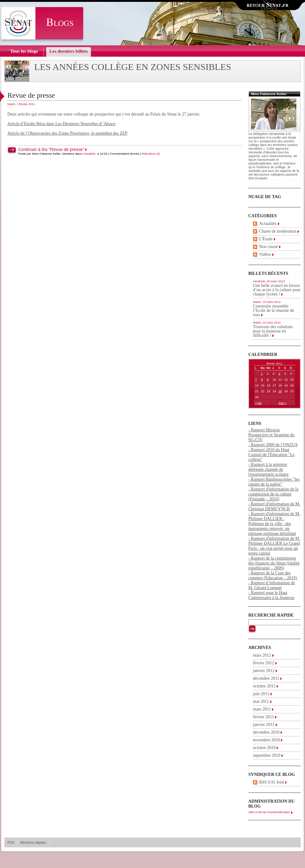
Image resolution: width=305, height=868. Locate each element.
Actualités (89, 154)
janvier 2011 (264, 725)
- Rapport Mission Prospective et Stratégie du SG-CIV (271, 435)
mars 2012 (262, 655)
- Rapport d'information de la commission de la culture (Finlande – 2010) (273, 494)
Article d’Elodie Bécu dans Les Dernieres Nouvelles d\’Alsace (61, 124)
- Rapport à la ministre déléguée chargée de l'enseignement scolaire (268, 469)
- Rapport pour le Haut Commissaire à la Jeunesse (271, 595)
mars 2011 (262, 709)
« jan (258, 403)
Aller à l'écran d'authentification (269, 812)
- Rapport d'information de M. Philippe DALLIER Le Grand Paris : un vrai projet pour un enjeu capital (274, 546)
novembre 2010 (266, 740)
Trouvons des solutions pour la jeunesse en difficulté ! (273, 331)
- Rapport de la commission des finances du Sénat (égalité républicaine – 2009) (274, 563)
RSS (11, 842)
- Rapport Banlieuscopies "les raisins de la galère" (274, 482)
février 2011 (263, 717)
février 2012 (264, 663)
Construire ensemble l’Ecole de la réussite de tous (274, 310)
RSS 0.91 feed (272, 782)
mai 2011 (261, 701)
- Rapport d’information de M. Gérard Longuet (272, 585)
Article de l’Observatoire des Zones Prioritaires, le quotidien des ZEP (67, 133)
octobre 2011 (264, 686)
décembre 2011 (266, 678)
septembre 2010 (267, 755)
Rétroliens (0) (151, 154)
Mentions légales (33, 842)
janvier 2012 (264, 671)
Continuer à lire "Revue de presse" (51, 149)
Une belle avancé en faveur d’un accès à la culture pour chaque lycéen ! (277, 290)
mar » (282, 403)
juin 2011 (261, 694)
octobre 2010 (264, 748)
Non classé (268, 247)
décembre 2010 (266, 732)
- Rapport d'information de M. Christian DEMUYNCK (274, 506)
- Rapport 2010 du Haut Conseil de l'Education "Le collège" (271, 455)
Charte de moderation (278, 231)
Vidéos (265, 254)
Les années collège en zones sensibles (133, 67)
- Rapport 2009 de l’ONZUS (273, 445)
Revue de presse (31, 95)
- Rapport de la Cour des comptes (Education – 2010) (273, 575)
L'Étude (266, 239)
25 (280, 391)
